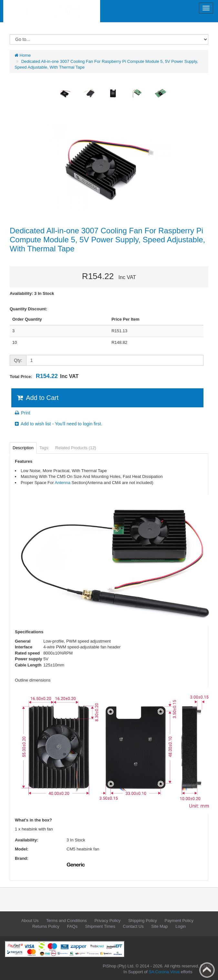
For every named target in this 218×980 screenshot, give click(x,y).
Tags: (44, 448)
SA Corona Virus (164, 972)
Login (181, 926)
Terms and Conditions (67, 921)
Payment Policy (179, 921)
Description (23, 448)
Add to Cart (37, 398)
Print (22, 413)
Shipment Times (100, 926)
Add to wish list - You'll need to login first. (58, 424)
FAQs (72, 926)
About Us (30, 921)
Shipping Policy (143, 921)
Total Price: (44, 376)
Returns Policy (46, 926)
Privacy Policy (107, 921)
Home (23, 55)
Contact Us (133, 926)
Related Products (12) (76, 448)
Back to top (207, 970)
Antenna (63, 483)
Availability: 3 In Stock (32, 293)
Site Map (159, 926)
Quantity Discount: (28, 309)
